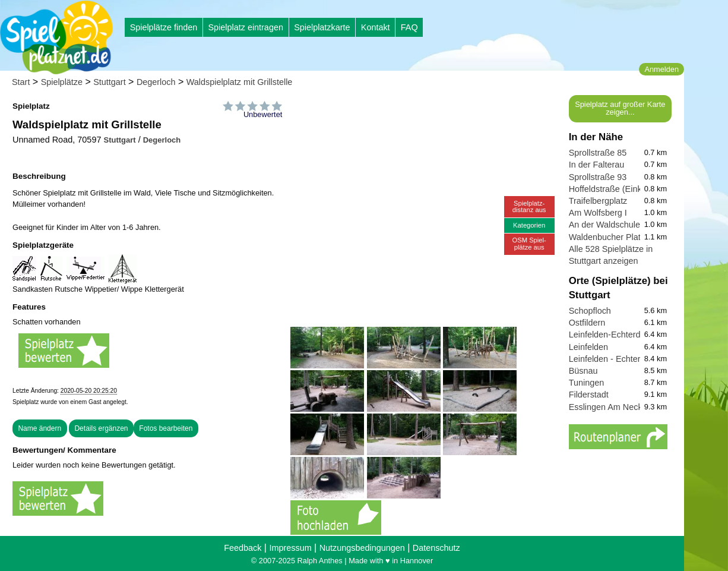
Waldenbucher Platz (607, 237)
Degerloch (156, 82)
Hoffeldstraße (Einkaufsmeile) (625, 189)
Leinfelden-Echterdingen (615, 335)
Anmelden (661, 69)
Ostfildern (587, 323)
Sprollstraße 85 (598, 153)
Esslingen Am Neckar (610, 407)
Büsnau (583, 371)
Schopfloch (590, 311)
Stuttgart (109, 82)
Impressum (290, 548)
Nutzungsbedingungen (362, 548)
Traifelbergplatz (598, 201)
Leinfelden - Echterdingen (618, 359)
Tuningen (586, 383)
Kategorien (529, 225)
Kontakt (376, 27)
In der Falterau (597, 165)
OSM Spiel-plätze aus (529, 243)
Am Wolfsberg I (598, 213)
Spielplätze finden (164, 27)
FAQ (409, 27)
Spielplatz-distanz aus (529, 206)
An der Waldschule (604, 225)
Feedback (243, 548)
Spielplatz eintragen (245, 27)
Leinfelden (588, 347)
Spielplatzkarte (322, 27)
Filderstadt (589, 395)
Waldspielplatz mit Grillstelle (240, 82)
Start (21, 82)
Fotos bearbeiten (166, 428)
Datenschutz (436, 548)
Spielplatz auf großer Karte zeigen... (620, 108)
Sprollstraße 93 (598, 177)
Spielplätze (62, 82)
